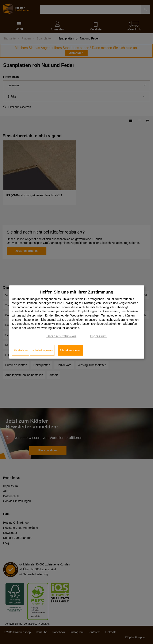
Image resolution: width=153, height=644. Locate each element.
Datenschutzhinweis (61, 336)
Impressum (98, 336)
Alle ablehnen (21, 350)
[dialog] (77, 322)
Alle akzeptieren (70, 350)
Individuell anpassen (42, 350)
